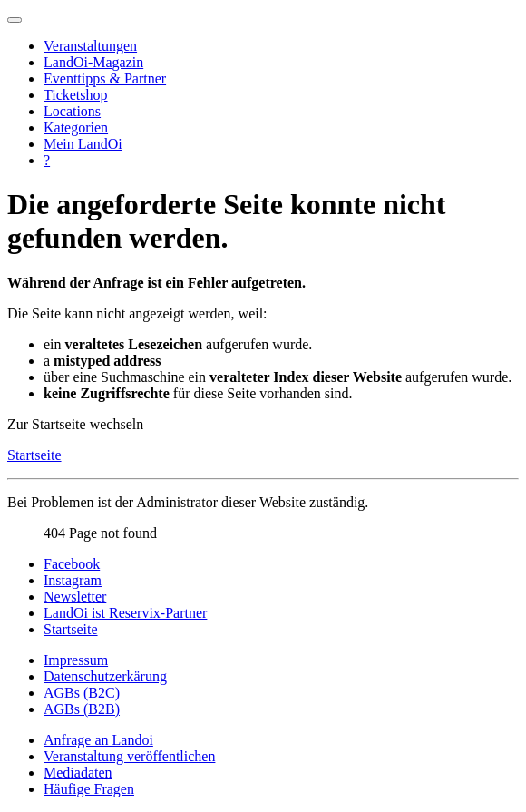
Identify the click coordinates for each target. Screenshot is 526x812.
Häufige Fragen (89, 789)
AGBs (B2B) (82, 709)
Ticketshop (76, 95)
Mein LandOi (83, 144)
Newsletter (75, 597)
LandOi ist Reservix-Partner (125, 613)
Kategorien (76, 127)
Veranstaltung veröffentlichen (129, 756)
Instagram (73, 580)
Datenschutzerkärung (105, 676)
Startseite (34, 455)
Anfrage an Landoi (98, 740)
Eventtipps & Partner (105, 78)
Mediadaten (78, 773)
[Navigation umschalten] (15, 20)
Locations (72, 111)
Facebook (72, 564)
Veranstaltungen (90, 46)
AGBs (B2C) (82, 693)
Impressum (76, 660)
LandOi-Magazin (93, 62)
